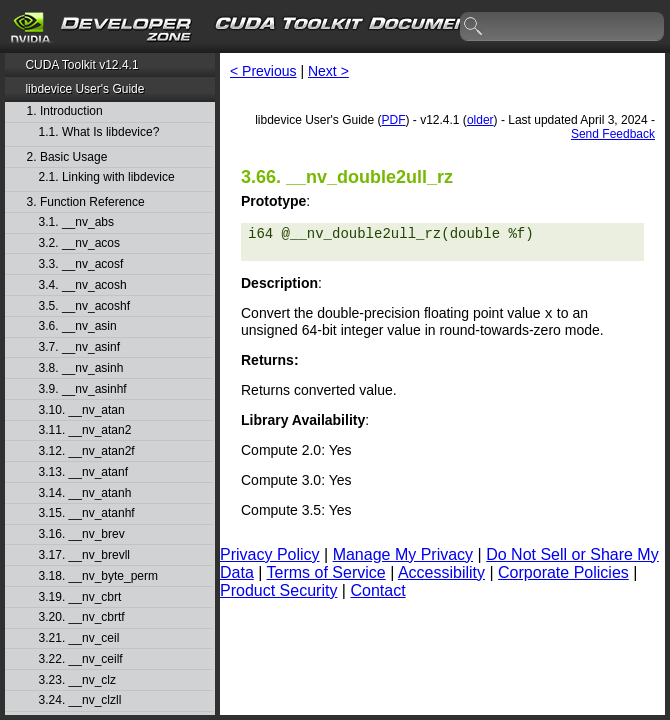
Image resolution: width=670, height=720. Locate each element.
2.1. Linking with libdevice (107, 177)
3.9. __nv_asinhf (83, 389)
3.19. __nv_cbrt (80, 597)
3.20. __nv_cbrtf (82, 617)
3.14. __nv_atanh (85, 493)
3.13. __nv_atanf (83, 472)
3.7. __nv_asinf (79, 347)
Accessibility (441, 574)
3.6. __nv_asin (78, 326)
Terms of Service (326, 574)
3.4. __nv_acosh (83, 285)
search (474, 27)
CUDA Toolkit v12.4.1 (81, 65)
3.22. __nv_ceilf (81, 659)
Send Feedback (613, 134)
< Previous (263, 71)
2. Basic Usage (67, 157)
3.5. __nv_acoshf (84, 306)
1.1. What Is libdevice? (99, 132)
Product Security (278, 592)
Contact (377, 592)
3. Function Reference (86, 202)
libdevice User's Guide (84, 89)
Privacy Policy (270, 556)
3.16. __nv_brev (82, 534)
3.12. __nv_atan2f (87, 451)
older (480, 120)
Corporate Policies (563, 574)
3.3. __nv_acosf (81, 264)
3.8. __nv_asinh (81, 368)
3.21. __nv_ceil (79, 638)
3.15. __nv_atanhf (87, 513)
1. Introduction (65, 111)
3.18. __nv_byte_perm (98, 576)
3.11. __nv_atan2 (85, 430)
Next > (328, 71)
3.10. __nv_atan (82, 410)
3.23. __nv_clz (77, 680)
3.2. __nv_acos (79, 243)
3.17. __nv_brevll (84, 555)
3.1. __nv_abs (76, 222)
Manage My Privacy (403, 556)
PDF (394, 120)
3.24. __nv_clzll (80, 700)
